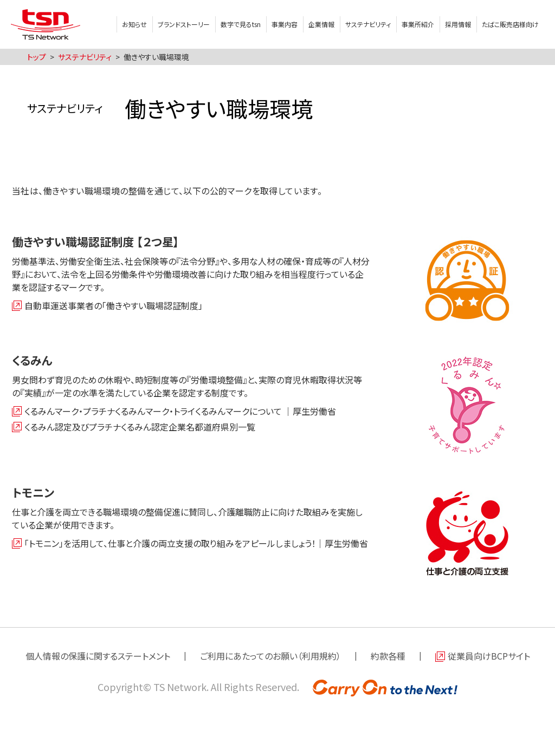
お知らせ (134, 24)
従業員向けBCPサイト (489, 656)
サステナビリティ (368, 24)
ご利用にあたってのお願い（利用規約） (270, 656)
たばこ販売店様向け (510, 24)
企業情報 (321, 24)
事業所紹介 (418, 24)
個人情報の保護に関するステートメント (98, 656)
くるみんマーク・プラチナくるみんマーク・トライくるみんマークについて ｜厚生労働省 (180, 411)
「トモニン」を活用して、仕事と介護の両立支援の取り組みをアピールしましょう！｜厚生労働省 (196, 543)
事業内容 (285, 24)
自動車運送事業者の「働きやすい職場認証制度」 (114, 305)
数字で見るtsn (241, 24)
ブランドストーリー (184, 24)
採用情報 (458, 24)
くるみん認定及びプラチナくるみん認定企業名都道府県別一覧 (140, 427)
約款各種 (388, 656)
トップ (37, 57)
